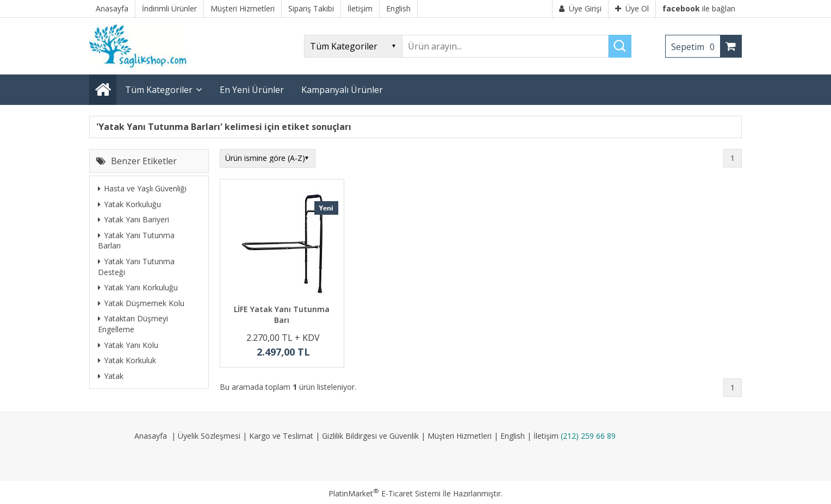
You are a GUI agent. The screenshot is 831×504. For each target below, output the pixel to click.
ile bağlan (699, 8)
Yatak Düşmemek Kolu (141, 303)
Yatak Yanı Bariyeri (134, 219)
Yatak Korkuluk (127, 360)
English (513, 436)
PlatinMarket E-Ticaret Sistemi (385, 493)
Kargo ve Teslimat (281, 436)
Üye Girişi (580, 8)
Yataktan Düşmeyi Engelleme (133, 324)
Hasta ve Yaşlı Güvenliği (142, 188)
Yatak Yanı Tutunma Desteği (136, 267)
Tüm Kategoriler (159, 90)
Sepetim (696, 47)
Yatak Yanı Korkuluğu (138, 287)
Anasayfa (151, 436)
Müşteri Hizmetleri (460, 436)
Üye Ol (632, 8)
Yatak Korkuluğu (129, 204)
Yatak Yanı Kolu (128, 345)
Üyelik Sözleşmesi (209, 436)
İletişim (546, 436)
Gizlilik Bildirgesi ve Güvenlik (370, 436)
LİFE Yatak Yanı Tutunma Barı (282, 315)
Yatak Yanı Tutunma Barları (136, 241)
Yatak (111, 376)
